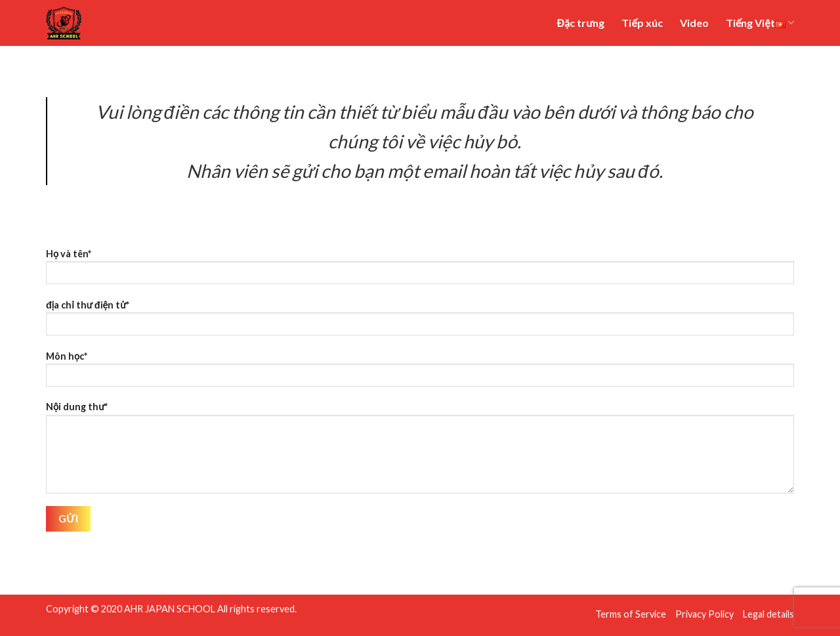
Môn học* (420, 373)
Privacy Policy (704, 614)
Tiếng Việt (760, 23)
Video (694, 23)
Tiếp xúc (642, 23)
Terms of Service (631, 614)
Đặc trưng (581, 23)
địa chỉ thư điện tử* (420, 322)
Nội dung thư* (420, 452)
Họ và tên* (420, 271)
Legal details (768, 614)
